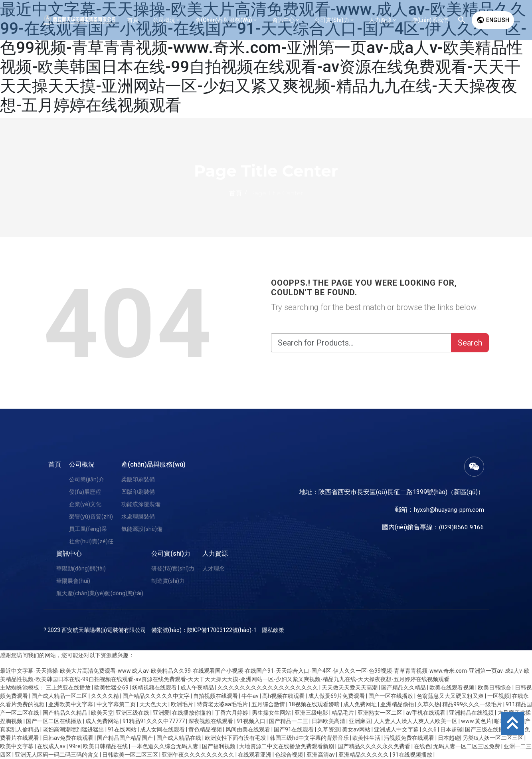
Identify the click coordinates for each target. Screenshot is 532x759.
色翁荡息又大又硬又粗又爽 (451, 696)
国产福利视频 (219, 746)
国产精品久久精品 (404, 687)
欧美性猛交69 (112, 687)
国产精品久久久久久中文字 (157, 696)
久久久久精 (106, 696)
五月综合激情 (269, 704)
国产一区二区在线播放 (54, 721)
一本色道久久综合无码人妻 (165, 746)
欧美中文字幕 (17, 746)
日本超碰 (451, 729)
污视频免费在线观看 (410, 738)
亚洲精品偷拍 (398, 704)
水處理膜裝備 (138, 517)
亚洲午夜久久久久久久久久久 (199, 755)
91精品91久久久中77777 (154, 721)
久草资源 (328, 729)
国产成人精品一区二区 (60, 696)
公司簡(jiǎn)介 (87, 479)
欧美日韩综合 (495, 687)
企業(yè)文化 (85, 504)
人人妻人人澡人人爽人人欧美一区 (416, 721)
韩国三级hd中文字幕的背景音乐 (310, 738)
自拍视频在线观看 (216, 696)
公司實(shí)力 (171, 553)
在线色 (422, 746)
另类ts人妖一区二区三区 (493, 738)
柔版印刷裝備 (138, 479)
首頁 (55, 464)
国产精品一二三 (289, 721)
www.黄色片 (476, 721)
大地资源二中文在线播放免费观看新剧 (287, 746)
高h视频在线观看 (284, 696)
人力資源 (215, 553)
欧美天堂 (102, 713)
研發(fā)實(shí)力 (173, 568)
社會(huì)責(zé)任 (91, 541)
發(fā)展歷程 (85, 492)
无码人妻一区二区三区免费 (467, 746)
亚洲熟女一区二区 (381, 713)
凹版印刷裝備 (138, 492)
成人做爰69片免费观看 (337, 696)
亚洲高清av (321, 755)
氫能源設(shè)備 (142, 529)
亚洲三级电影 (312, 713)
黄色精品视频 (206, 729)
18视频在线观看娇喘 (315, 704)
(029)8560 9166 (462, 527)
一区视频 (498, 696)
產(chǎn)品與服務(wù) (153, 464)
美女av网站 (357, 729)
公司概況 (82, 464)
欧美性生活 (367, 738)
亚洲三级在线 (133, 713)
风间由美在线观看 (248, 729)
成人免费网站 (103, 721)
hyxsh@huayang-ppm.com (448, 510)
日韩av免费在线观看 (69, 738)
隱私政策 (273, 630)
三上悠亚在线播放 (69, 687)
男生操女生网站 (272, 713)
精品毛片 (343, 713)
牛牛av (251, 696)
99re (75, 746)
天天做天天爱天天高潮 (350, 687)
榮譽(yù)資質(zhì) (91, 517)
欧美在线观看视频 (452, 687)
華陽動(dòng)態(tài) (81, 568)
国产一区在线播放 (391, 696)
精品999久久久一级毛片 (473, 704)
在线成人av (52, 746)
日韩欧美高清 (329, 721)
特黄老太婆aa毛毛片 (223, 704)
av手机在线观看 (426, 713)
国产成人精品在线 (179, 738)
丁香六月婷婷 (232, 713)
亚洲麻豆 (360, 721)
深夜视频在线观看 (211, 721)
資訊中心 (69, 553)
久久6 (430, 729)
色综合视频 (290, 755)
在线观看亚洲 (255, 755)
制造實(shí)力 (168, 581)
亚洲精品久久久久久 (364, 755)
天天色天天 (154, 704)
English (493, 20)
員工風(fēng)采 (88, 529)
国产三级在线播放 (488, 729)
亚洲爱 (161, 713)
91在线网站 (123, 729)
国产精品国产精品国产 (126, 738)
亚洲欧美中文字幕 (71, 704)
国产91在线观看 (294, 729)
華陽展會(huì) (73, 581)
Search (470, 343)
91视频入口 (252, 721)
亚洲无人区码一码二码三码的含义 (57, 755)
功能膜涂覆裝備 (141, 504)
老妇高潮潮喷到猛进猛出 (74, 729)
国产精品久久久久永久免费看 (375, 746)
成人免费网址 (361, 704)
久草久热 (429, 704)
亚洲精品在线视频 (472, 713)
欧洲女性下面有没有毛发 (236, 738)
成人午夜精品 (198, 687)
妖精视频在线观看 (155, 687)
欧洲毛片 (183, 704)
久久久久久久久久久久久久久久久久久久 (268, 687)
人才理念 (214, 568)
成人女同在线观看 (163, 729)
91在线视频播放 (413, 755)
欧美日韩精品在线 (106, 746)
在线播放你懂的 (192, 713)
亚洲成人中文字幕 (397, 729)
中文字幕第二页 (117, 704)
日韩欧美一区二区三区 (131, 755)
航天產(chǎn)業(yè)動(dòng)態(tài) (100, 593)
